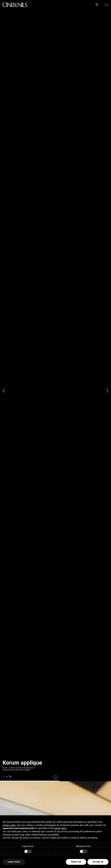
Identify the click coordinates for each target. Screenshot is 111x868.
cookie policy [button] (60, 828)
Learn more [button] (14, 862)
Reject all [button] (76, 862)
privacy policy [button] (9, 825)
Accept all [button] (98, 862)
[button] (106, 5)
